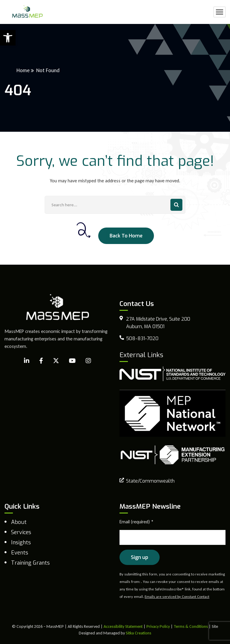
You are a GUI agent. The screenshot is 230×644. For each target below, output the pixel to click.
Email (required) (137, 522)
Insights (21, 543)
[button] (8, 38)
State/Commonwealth (150, 481)
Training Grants (30, 563)
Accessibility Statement (123, 626)
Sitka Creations (139, 633)
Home (23, 70)
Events (20, 553)
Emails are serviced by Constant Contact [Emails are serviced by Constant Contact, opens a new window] (177, 597)
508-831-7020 (142, 338)
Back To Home (126, 236)
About (19, 522)
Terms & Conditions (191, 626)
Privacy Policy (158, 626)
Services (21, 532)
